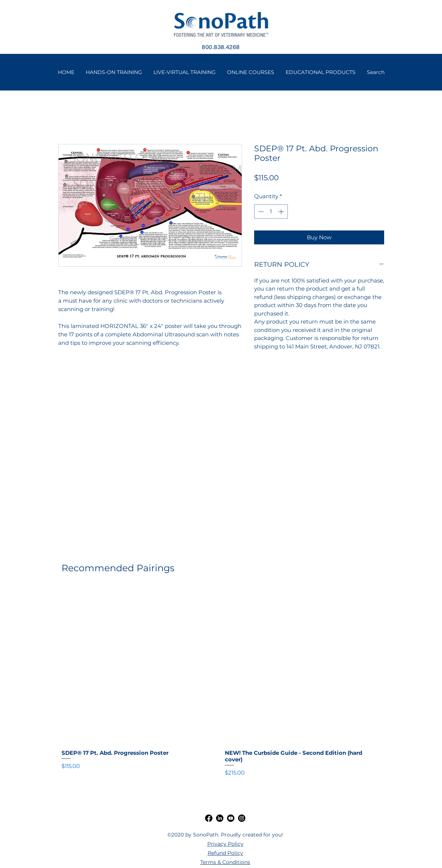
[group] (221, 682)
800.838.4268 (221, 47)
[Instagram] (242, 818)
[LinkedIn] (220, 818)
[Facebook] (209, 818)
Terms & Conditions (225, 862)
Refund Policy (225, 853)
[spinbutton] (271, 212)
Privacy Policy (225, 844)
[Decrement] (260, 212)
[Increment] (282, 212)
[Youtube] (231, 818)
